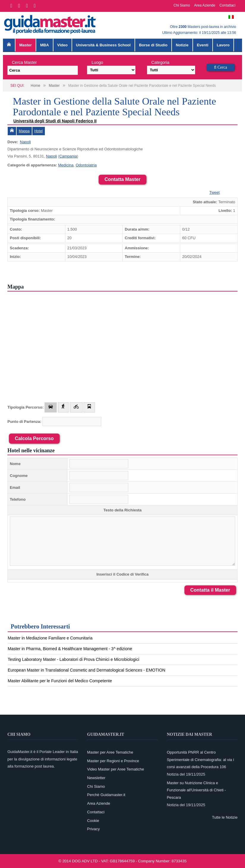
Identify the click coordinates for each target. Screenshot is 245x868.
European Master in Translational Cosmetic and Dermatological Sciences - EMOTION (87, 670)
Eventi (203, 45)
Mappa (24, 131)
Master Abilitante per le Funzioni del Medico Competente (60, 681)
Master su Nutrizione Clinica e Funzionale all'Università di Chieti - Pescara (196, 790)
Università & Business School (103, 45)
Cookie (93, 821)
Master (26, 45)
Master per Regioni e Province (113, 761)
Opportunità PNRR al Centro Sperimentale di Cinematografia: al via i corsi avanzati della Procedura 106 (200, 760)
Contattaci (227, 5)
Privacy (93, 829)
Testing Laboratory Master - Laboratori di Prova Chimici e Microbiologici (73, 659)
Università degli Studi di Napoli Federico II (55, 121)
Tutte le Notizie (225, 817)
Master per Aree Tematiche (110, 752)
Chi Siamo (182, 5)
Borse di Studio (153, 45)
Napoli (25, 142)
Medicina (66, 165)
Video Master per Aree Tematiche (116, 769)
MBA (45, 45)
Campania (68, 156)
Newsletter (96, 778)
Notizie (182, 45)
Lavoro (223, 45)
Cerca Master (24, 62)
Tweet (215, 192)
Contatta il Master (210, 590)
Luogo (97, 62)
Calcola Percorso (34, 438)
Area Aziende (205, 5)
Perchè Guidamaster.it (106, 795)
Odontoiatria (86, 165)
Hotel (39, 131)
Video (63, 45)
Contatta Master (123, 179)
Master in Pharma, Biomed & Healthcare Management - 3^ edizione (70, 649)
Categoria (161, 62)
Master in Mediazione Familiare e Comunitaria (50, 638)
